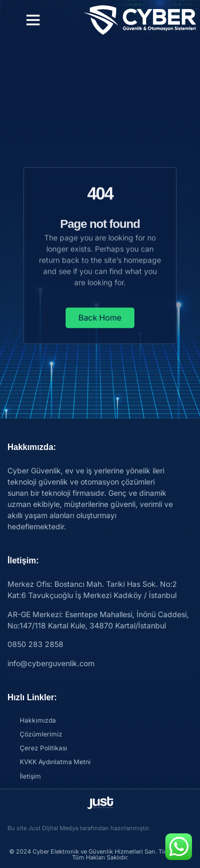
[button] (33, 20)
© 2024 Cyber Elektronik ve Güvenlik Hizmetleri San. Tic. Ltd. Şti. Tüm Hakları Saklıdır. (100, 854)
